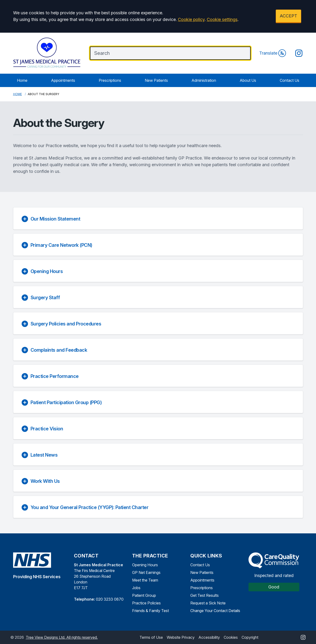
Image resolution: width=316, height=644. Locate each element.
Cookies (231, 637)
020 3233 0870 (110, 599)
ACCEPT (288, 16)
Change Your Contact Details (215, 611)
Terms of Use (151, 637)
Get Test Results (205, 595)
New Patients (156, 80)
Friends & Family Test (150, 611)
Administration (204, 80)
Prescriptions (110, 80)
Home (22, 80)
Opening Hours (145, 565)
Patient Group (144, 595)
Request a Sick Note (208, 603)
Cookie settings (222, 19)
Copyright (250, 637)
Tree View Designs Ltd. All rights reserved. (62, 637)
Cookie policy (191, 19)
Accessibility (209, 637)
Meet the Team (145, 580)
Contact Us (290, 80)
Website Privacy (181, 637)
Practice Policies (146, 603)
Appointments (63, 80)
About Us (248, 80)
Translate (273, 53)
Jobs (136, 588)
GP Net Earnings (146, 572)
